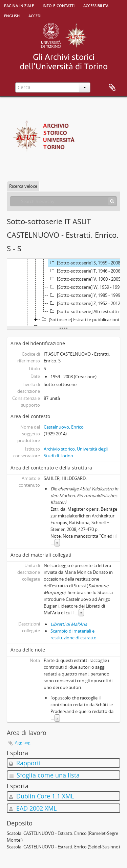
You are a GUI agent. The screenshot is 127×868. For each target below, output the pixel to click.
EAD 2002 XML (33, 808)
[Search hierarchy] (63, 201)
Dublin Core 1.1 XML (41, 796)
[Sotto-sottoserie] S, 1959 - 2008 (84, 263)
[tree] (63, 292)
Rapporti (25, 763)
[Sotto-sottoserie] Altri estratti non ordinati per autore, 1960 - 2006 (88, 311)
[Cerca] (112, 201)
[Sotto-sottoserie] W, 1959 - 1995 (85, 287)
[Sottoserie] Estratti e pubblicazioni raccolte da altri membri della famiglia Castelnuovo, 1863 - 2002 (83, 320)
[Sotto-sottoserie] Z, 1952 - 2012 (84, 303)
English (12, 15)
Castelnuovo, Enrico (64, 427)
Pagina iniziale (19, 5)
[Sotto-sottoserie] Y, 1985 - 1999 (84, 295)
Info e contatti (59, 5)
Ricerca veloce (23, 186)
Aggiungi (23, 743)
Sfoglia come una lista (44, 775)
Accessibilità (96, 5)
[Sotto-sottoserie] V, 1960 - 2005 (84, 279)
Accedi (35, 15)
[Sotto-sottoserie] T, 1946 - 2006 (84, 271)
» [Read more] (57, 543)
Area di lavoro (112, 88)
